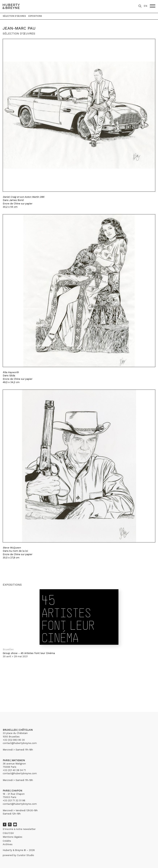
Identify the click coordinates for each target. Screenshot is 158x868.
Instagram (10, 824)
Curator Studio (26, 855)
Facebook (5, 824)
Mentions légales (12, 837)
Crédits (7, 841)
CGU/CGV (8, 833)
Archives (8, 844)
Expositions (35, 16)
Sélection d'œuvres (14, 16)
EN (145, 6)
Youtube (15, 824)
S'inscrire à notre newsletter (19, 829)
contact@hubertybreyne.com (20, 743)
